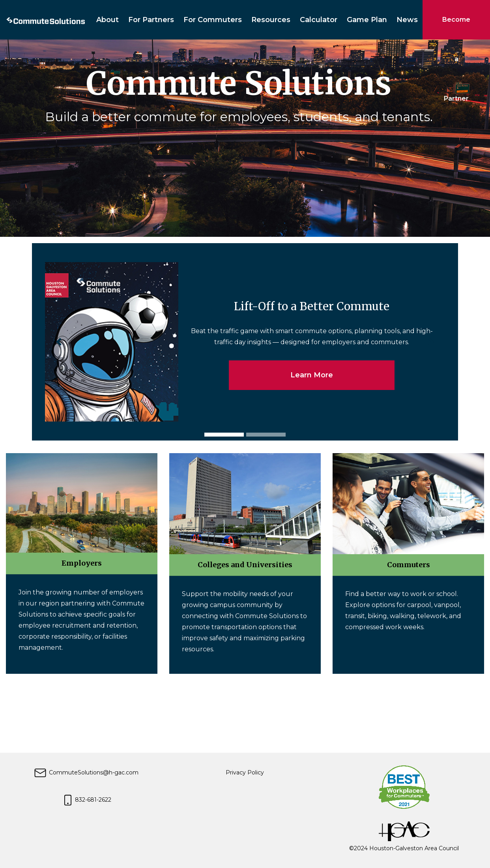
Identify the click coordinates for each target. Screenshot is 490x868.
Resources (271, 20)
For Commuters (213, 20)
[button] (59, 342)
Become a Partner (456, 28)
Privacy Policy (245, 772)
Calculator (319, 20)
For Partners (151, 20)
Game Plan (367, 20)
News (407, 20)
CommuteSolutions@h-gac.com (86, 772)
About (108, 20)
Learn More (312, 375)
